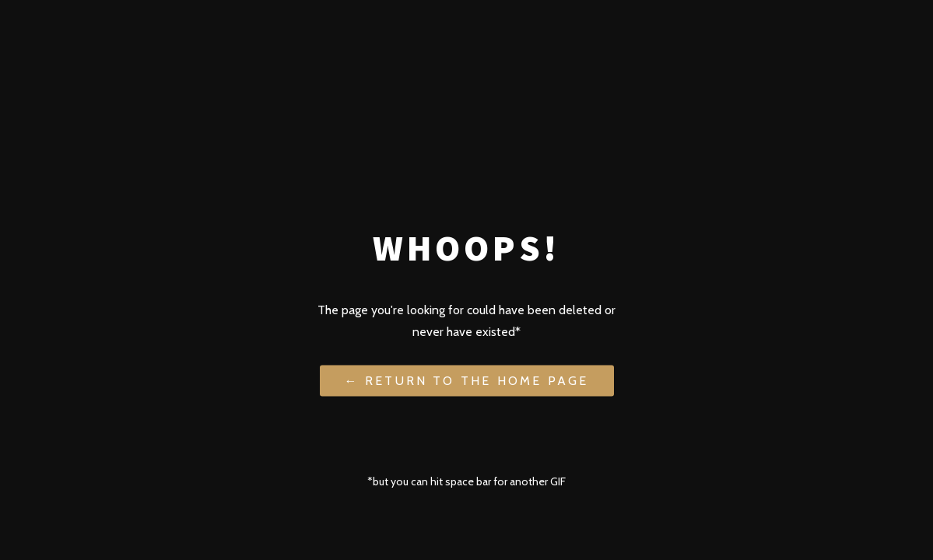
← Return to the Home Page (467, 380)
